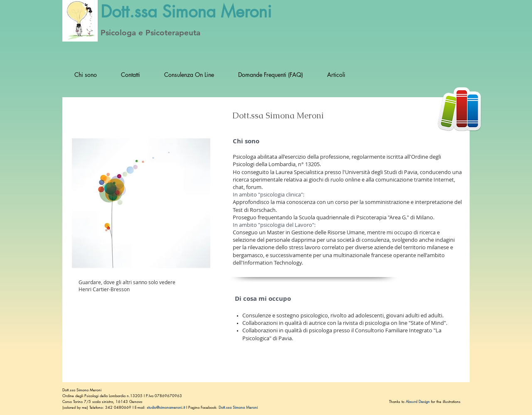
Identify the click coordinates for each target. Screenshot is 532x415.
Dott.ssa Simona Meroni (83, 390)
